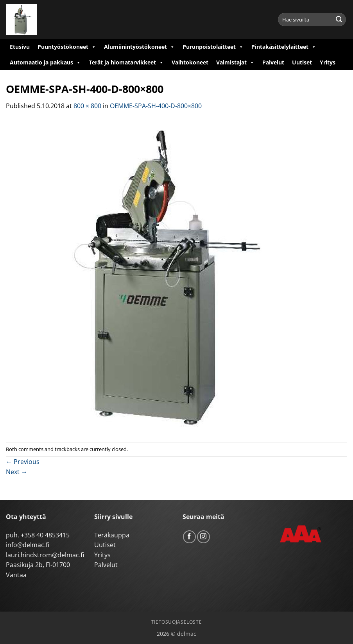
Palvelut (273, 62)
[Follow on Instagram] (203, 537)
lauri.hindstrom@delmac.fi (45, 555)
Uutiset (302, 62)
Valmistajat (235, 62)
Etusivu (20, 47)
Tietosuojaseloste (176, 622)
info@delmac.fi (28, 545)
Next (17, 472)
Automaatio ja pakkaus (45, 62)
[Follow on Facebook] (189, 537)
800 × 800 (87, 106)
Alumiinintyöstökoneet (139, 47)
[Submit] (339, 20)
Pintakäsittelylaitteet (284, 47)
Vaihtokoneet (190, 62)
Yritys (328, 62)
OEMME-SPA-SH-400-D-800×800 (156, 106)
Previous (23, 462)
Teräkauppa (112, 535)
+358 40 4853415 (45, 535)
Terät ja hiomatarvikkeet (126, 62)
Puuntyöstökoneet (67, 47)
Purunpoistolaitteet (213, 47)
